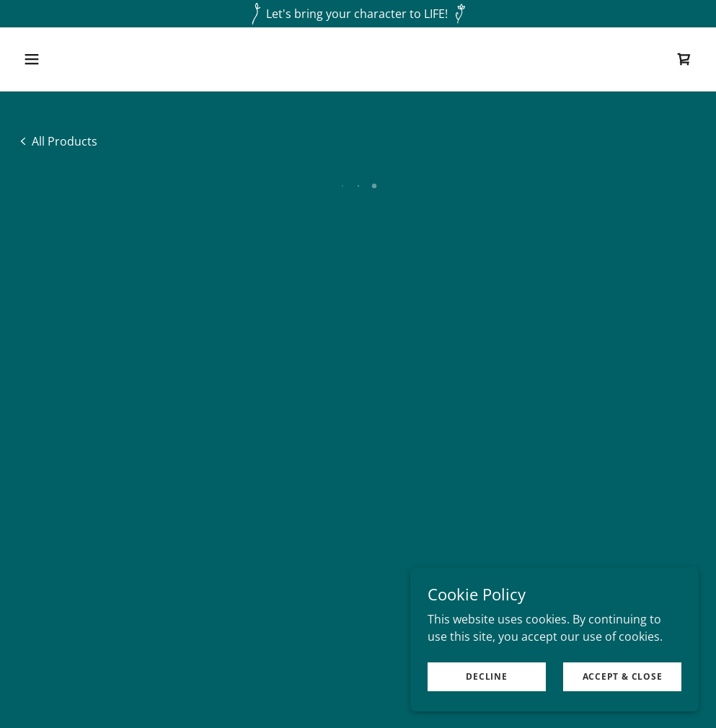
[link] (57, 141)
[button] (96, 59)
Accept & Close (623, 676)
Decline (486, 676)
